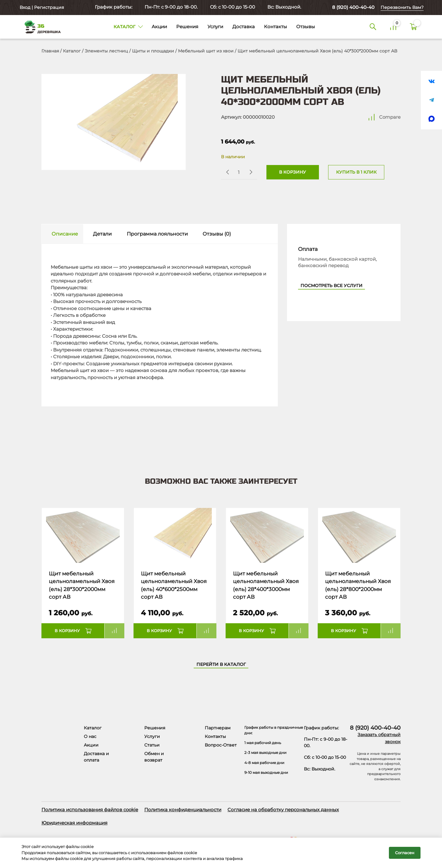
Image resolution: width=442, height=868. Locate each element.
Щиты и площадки (153, 51)
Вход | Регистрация (41, 7)
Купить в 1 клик (356, 172)
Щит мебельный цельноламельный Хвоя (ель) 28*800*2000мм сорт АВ (358, 585)
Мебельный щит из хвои (206, 51)
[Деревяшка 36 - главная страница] (40, 27)
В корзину (293, 172)
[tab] (62, 234)
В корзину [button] (67, 631)
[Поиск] (373, 27)
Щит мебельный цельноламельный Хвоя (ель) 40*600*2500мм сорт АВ (174, 585)
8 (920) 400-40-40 (353, 7)
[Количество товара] (238, 172)
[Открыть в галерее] (114, 122)
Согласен (405, 853)
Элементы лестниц (106, 51)
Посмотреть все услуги (331, 286)
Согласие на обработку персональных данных (283, 810)
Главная (50, 51)
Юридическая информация (74, 823)
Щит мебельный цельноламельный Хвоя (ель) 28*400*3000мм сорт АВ (266, 585)
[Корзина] (413, 27)
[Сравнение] (393, 27)
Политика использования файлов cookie (90, 810)
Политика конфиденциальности (183, 810)
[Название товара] (83, 536)
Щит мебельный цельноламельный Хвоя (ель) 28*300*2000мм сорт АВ (82, 585)
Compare (390, 117)
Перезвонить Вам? (402, 7)
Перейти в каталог (221, 664)
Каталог (72, 51)
